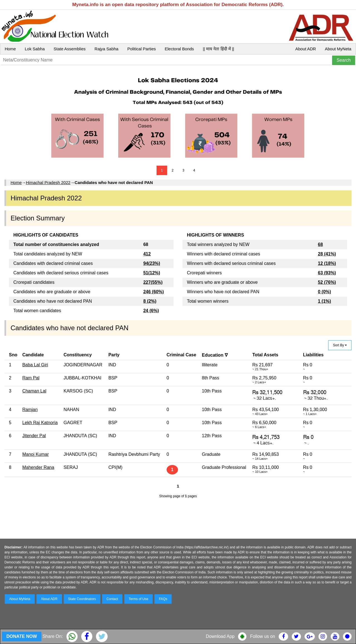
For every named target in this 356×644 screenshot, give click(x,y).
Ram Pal (31, 378)
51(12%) (152, 273)
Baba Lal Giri (35, 365)
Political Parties (142, 49)
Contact (112, 599)
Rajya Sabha (107, 49)
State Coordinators (82, 599)
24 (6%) (151, 311)
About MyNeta (338, 49)
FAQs (163, 599)
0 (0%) (324, 292)
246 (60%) (154, 292)
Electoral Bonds (179, 49)
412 (147, 254)
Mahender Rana (38, 467)
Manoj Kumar (35, 454)
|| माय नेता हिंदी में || (218, 49)
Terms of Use (139, 599)
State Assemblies (70, 49)
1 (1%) (324, 301)
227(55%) (153, 282)
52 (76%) (327, 282)
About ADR (306, 49)
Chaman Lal (34, 391)
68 (320, 244)
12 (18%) (327, 263)
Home (10, 49)
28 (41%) (327, 254)
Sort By (340, 345)
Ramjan (30, 410)
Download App (220, 636)
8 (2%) (150, 301)
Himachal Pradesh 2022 (48, 182)
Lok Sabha (35, 49)
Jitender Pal (34, 436)
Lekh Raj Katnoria (40, 423)
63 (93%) (327, 273)
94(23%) (152, 263)
